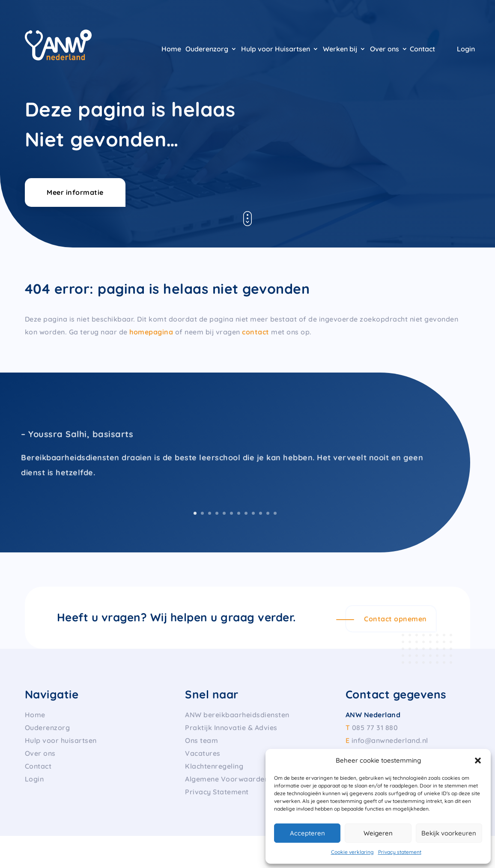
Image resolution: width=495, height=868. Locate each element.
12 (275, 513)
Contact (422, 49)
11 (268, 513)
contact (256, 332)
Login (466, 49)
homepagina (151, 332)
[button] (478, 761)
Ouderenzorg (207, 49)
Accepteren (307, 833)
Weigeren (378, 833)
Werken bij (340, 49)
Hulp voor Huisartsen (276, 49)
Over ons (385, 49)
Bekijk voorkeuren (449, 833)
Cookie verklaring (352, 852)
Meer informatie (75, 192)
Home (171, 49)
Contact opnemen (395, 619)
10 (261, 513)
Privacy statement (400, 852)
